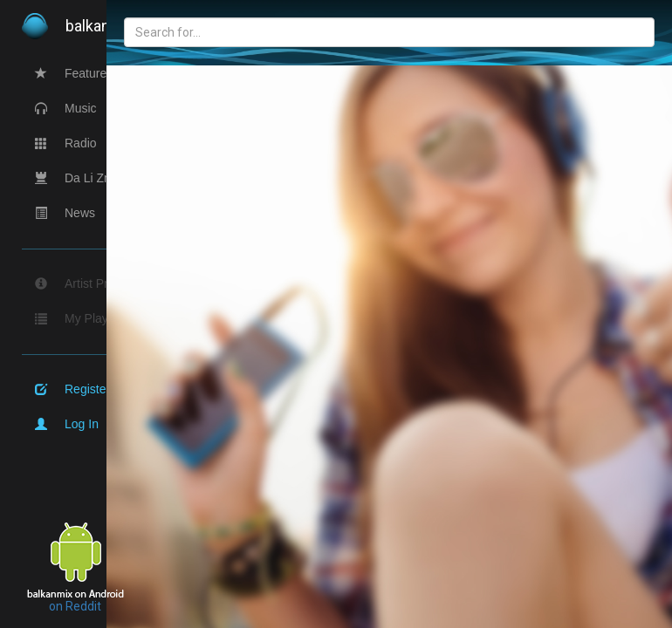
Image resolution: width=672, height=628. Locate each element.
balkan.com (96, 26)
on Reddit (75, 606)
